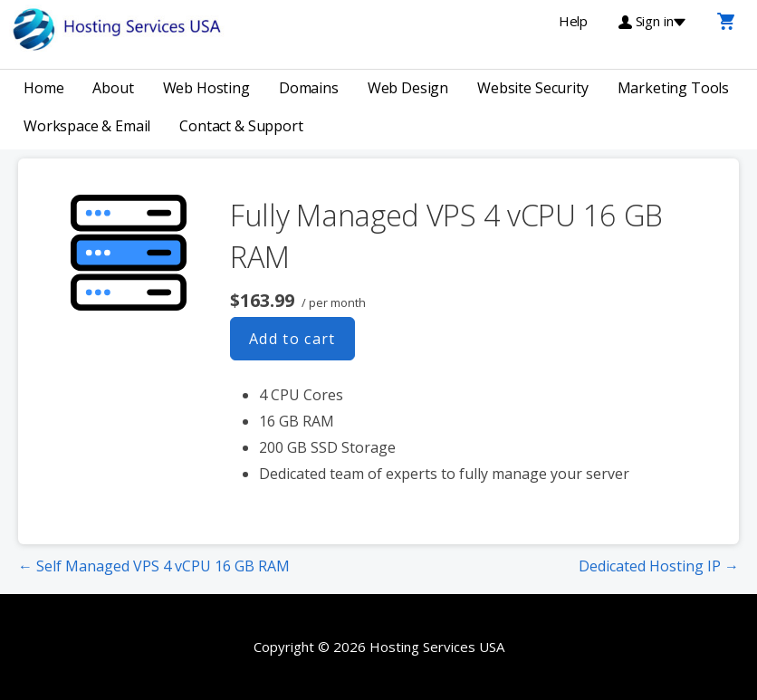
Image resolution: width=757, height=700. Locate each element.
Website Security (532, 88)
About (113, 88)
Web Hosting (206, 88)
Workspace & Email (87, 126)
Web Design (408, 88)
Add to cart (292, 339)
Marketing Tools (674, 88)
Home (43, 88)
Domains (309, 88)
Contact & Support (241, 126)
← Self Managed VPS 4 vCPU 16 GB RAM (154, 566)
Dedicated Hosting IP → (659, 566)
